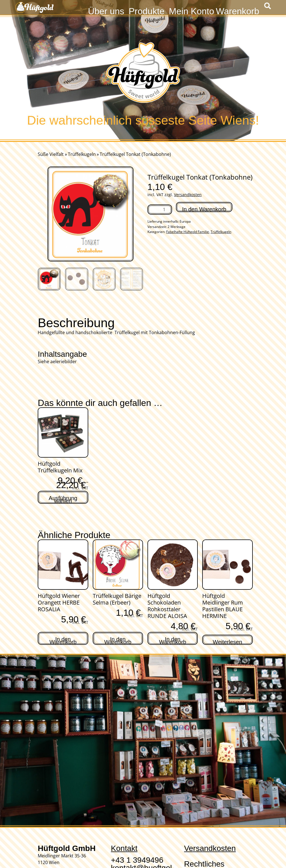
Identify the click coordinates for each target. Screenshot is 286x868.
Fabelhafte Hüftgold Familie (188, 232)
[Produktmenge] (160, 210)
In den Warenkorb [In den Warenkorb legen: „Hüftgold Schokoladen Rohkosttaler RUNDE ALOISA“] (173, 640)
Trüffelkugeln (82, 154)
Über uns (106, 10)
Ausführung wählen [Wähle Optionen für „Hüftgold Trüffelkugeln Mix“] (63, 499)
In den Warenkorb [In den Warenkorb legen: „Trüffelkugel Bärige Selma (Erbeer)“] (118, 640)
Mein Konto (192, 10)
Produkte (147, 10)
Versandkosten (188, 195)
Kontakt (124, 848)
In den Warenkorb (204, 209)
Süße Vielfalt (51, 154)
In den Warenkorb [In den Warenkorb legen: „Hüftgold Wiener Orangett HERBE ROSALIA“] (63, 640)
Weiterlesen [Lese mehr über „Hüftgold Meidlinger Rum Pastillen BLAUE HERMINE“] (227, 641)
